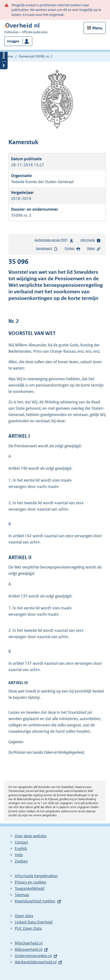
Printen (73, 249)
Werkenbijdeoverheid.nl (36, 962)
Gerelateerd (47, 249)
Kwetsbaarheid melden (35, 901)
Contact (21, 842)
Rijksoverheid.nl (28, 949)
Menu (97, 28)
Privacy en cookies (30, 882)
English (21, 849)
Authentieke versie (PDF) (54, 241)
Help (19, 855)
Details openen (4, 58)
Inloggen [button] (13, 41)
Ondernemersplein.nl (33, 956)
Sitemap (22, 895)
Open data (24, 916)
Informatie (90, 240)
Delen (94, 249)
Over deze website (31, 836)
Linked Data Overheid (34, 922)
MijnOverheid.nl (29, 943)
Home (9, 56)
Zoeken (21, 861)
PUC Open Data (28, 928)
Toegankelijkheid (30, 888)
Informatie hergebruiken (36, 876)
